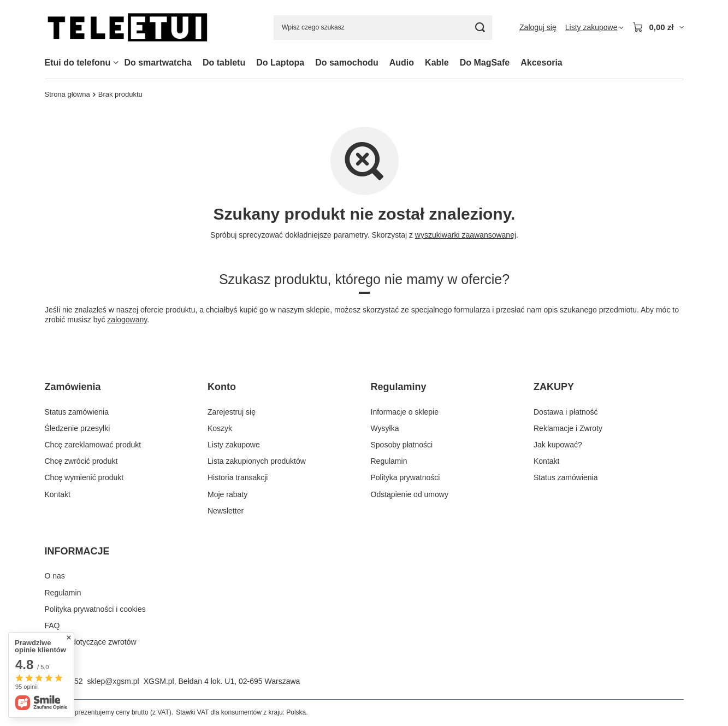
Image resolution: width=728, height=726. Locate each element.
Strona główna (67, 94)
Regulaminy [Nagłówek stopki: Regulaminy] (399, 387)
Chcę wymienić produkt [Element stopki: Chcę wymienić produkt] (84, 477)
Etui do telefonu (78, 63)
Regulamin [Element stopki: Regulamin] (389, 461)
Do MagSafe (485, 63)
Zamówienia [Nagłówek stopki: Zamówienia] (73, 387)
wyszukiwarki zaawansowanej (465, 235)
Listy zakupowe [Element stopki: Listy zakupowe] (234, 445)
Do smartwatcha (158, 63)
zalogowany (127, 320)
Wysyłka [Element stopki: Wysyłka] (385, 428)
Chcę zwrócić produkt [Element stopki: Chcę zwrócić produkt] (81, 461)
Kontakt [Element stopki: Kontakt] (58, 494)
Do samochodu (347, 63)
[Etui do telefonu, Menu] (116, 63)
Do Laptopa (280, 63)
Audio (402, 63)
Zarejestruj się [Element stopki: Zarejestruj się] (232, 412)
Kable (437, 63)
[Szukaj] (480, 28)
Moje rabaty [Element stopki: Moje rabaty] (227, 494)
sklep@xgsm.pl (113, 681)
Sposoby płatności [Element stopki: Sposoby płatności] (402, 445)
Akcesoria (541, 63)
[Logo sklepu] (128, 28)
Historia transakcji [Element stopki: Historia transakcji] (238, 477)
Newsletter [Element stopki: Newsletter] (226, 511)
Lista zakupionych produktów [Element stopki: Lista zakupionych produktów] (257, 461)
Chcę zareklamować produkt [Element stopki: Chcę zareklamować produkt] (93, 445)
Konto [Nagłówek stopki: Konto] (222, 387)
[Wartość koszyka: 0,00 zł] (658, 27)
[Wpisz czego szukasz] (383, 28)
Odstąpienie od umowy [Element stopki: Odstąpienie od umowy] (410, 494)
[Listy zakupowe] (595, 27)
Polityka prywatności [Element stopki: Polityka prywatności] (406, 477)
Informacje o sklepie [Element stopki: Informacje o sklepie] (405, 412)
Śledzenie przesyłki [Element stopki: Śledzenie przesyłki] (78, 428)
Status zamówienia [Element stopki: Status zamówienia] (77, 412)
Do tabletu (224, 63)
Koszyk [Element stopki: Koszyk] (220, 428)
